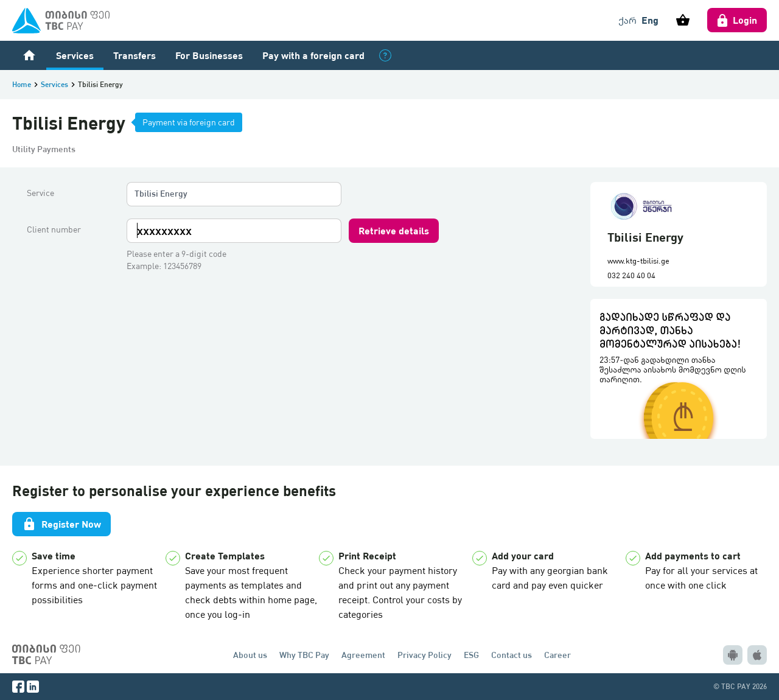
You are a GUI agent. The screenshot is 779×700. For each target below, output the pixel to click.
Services (75, 55)
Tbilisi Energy (161, 193)
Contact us (512, 655)
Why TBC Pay (304, 655)
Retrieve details (394, 230)
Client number (54, 229)
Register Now (61, 524)
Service (40, 193)
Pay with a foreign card (313, 55)
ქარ (627, 20)
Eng (650, 20)
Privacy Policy (424, 655)
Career (557, 655)
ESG (471, 655)
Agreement (363, 655)
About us (250, 655)
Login (737, 20)
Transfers (134, 55)
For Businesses (209, 55)
